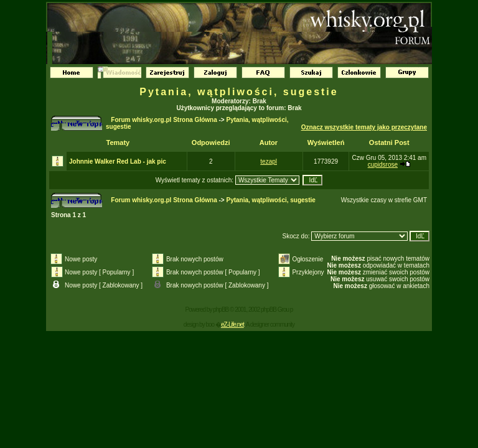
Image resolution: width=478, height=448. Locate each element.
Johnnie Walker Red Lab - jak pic (118, 161)
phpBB (221, 310)
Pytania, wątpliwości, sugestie (239, 92)
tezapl (269, 161)
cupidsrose (383, 165)
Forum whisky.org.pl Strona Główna (164, 120)
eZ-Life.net (232, 324)
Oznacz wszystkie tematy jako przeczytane (364, 127)
